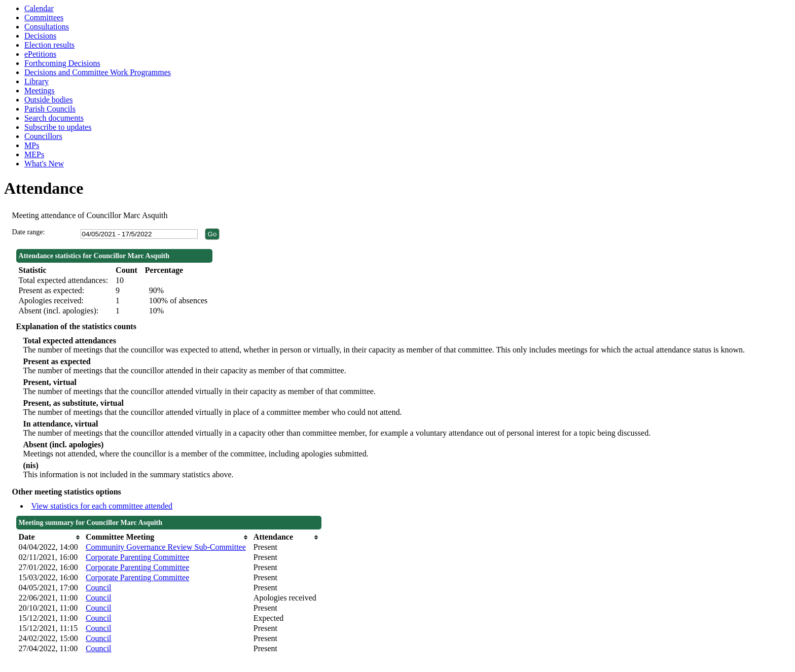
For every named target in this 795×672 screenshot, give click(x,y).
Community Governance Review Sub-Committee (166, 547)
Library (37, 81)
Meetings (40, 91)
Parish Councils (50, 109)
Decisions (40, 36)
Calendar (39, 8)
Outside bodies (49, 100)
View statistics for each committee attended (102, 506)
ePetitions (40, 54)
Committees (44, 17)
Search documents (54, 118)
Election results (49, 45)
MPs (32, 145)
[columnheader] (50, 537)
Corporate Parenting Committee (137, 557)
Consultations (47, 27)
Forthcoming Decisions (62, 63)
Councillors (43, 136)
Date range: (29, 232)
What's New (44, 164)
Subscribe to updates (58, 127)
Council (99, 588)
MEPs (34, 154)
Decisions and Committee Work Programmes (98, 72)
